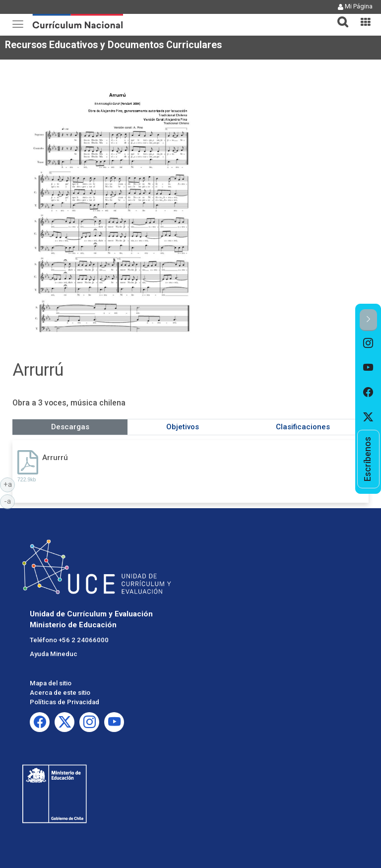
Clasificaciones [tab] (303, 427)
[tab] (339, 16)
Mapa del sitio (51, 683)
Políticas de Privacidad (64, 702)
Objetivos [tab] (183, 427)
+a (9, 484)
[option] (368, 343)
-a (9, 501)
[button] (339, 16)
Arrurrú (55, 458)
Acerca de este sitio (60, 693)
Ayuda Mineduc (54, 654)
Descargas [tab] (70, 427)
